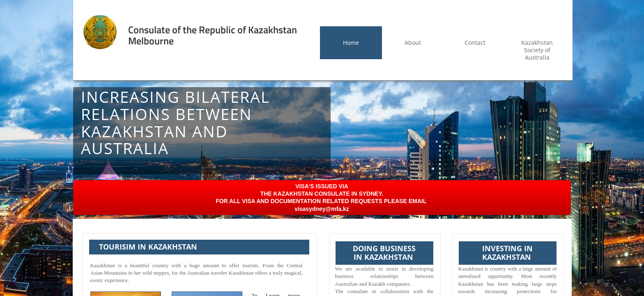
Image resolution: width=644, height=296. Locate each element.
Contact (475, 43)
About (413, 43)
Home (351, 43)
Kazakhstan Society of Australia (537, 50)
